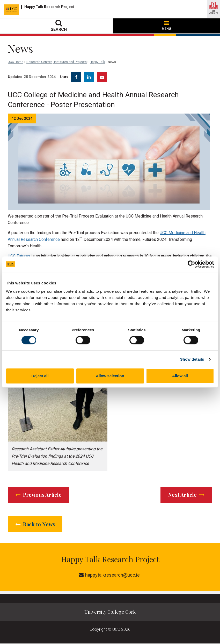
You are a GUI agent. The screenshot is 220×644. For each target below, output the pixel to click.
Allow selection (110, 376)
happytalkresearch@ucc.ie (109, 575)
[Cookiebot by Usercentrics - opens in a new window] (191, 264)
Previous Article (39, 495)
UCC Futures (19, 256)
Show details (192, 359)
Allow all (180, 376)
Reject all (40, 376)
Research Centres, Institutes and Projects (57, 62)
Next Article (186, 495)
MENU (166, 26)
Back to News (36, 524)
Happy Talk (97, 62)
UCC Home (16, 62)
